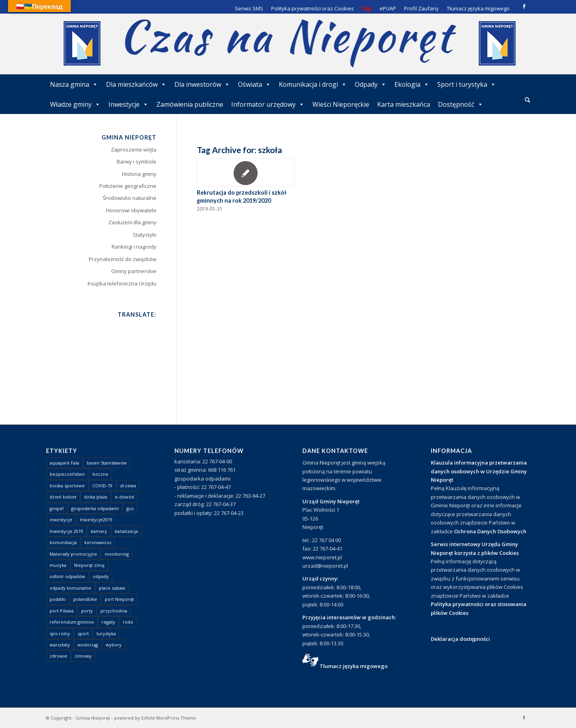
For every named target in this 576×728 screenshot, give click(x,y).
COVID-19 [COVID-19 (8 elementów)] (102, 486)
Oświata (254, 84)
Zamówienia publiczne (190, 104)
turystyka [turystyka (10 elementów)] (106, 633)
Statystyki (145, 235)
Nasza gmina (74, 84)
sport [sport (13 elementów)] (83, 633)
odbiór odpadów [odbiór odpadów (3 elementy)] (67, 576)
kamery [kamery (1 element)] (99, 531)
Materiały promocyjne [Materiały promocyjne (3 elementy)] (73, 554)
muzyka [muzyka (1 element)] (58, 565)
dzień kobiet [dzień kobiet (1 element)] (63, 497)
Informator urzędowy (268, 104)
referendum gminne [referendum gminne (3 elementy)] (72, 622)
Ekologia (412, 84)
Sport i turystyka (467, 84)
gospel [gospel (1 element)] (57, 508)
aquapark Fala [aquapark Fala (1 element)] (64, 463)
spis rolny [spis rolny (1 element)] (60, 633)
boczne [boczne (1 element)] (100, 474)
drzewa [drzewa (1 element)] (128, 486)
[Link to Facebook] (524, 6)
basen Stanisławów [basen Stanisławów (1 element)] (107, 463)
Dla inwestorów (202, 84)
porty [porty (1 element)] (87, 611)
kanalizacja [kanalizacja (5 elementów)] (126, 531)
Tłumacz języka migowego (354, 666)
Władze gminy (75, 104)
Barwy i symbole (137, 162)
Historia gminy (139, 174)
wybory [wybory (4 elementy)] (114, 645)
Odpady (371, 84)
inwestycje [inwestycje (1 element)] (61, 520)
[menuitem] (527, 100)
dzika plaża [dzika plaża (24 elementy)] (96, 497)
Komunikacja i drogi (313, 84)
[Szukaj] (527, 100)
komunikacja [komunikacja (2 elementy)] (63, 542)
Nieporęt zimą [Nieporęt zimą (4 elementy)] (89, 565)
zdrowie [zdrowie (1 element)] (58, 656)
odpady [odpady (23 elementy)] (101, 576)
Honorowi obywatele (131, 210)
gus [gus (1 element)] (130, 508)
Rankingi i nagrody (134, 247)
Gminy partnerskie (134, 271)
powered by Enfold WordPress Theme (155, 718)
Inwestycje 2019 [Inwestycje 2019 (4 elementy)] (66, 531)
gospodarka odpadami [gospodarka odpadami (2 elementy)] (95, 508)
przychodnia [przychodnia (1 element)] (114, 611)
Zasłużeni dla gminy (132, 222)
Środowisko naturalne (130, 198)
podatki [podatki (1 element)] (58, 599)
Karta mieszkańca (404, 104)
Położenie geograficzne (128, 186)
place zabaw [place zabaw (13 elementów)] (112, 588)
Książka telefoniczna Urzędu (122, 283)
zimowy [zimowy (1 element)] (83, 656)
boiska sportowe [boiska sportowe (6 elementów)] (67, 486)
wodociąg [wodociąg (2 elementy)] (88, 645)
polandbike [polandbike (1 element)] (85, 599)
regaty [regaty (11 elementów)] (108, 622)
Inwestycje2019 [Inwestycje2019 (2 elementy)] (96, 520)
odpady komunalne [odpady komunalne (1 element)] (70, 588)
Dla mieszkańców (136, 84)
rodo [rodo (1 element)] (128, 622)
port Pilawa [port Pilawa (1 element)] (62, 611)
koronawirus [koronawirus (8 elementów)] (98, 542)
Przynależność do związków (123, 259)
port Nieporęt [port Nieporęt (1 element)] (119, 599)
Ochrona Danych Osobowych (490, 531)
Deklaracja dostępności (460, 639)
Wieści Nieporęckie (341, 104)
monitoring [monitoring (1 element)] (117, 554)
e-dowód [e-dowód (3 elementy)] (124, 497)
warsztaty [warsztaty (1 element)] (60, 645)
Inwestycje (128, 104)
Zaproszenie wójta (134, 150)
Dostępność (461, 104)
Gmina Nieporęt (93, 718)
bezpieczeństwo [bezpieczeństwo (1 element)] (67, 474)
